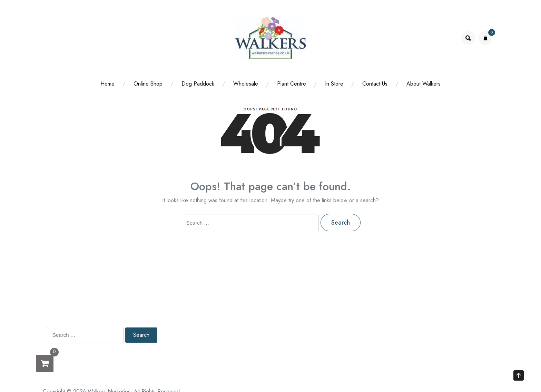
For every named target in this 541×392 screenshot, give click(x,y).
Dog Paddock (198, 84)
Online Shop (148, 84)
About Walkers (424, 84)
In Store (334, 84)
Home (107, 84)
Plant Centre (292, 84)
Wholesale (246, 84)
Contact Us (375, 84)
